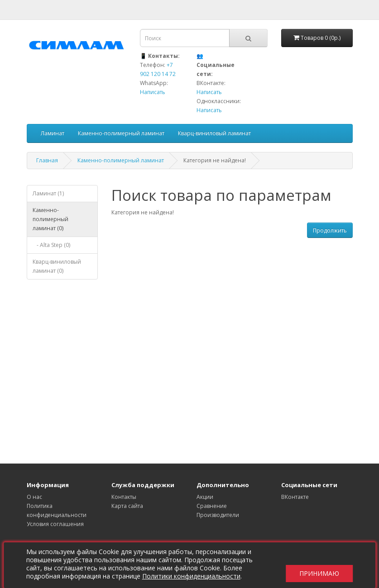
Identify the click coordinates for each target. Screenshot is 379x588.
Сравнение (212, 506)
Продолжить (330, 230)
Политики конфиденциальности (194, 576)
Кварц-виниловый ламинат (214, 133)
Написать (153, 92)
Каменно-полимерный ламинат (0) (50, 219)
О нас (34, 497)
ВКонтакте (295, 497)
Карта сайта (127, 506)
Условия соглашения (55, 524)
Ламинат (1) (48, 193)
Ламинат (53, 133)
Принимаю (316, 565)
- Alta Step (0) (51, 245)
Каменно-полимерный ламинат (121, 133)
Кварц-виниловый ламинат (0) (57, 266)
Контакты (124, 497)
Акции (205, 497)
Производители (218, 515)
